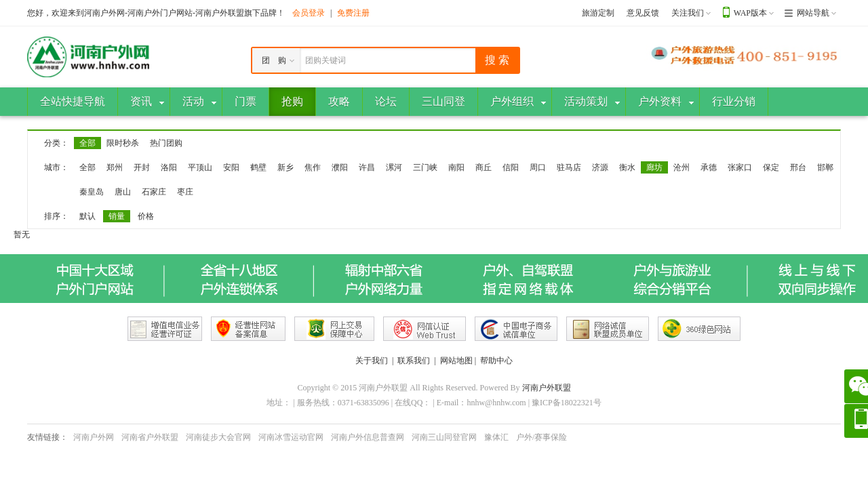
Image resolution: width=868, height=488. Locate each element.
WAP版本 (750, 13)
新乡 (285, 167)
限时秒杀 (123, 143)
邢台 (798, 167)
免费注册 (353, 13)
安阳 (231, 167)
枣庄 (185, 192)
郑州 (115, 167)
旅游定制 (598, 13)
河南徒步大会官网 (218, 437)
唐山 (123, 192)
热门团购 (166, 143)
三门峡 (425, 167)
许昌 (367, 167)
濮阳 (340, 167)
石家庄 (154, 192)
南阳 (456, 167)
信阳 (511, 167)
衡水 (627, 167)
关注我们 (688, 13)
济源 (600, 167)
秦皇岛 (92, 192)
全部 (87, 143)
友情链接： (47, 437)
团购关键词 (325, 60)
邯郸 (825, 167)
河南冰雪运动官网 (291, 437)
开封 (142, 167)
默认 (87, 216)
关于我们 (372, 361)
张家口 (740, 167)
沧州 (682, 167)
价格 (146, 216)
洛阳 (169, 167)
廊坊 (654, 167)
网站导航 (813, 13)
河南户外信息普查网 (368, 437)
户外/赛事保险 (541, 437)
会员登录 (309, 13)
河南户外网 (94, 437)
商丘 (484, 167)
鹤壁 (258, 167)
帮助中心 (496, 361)
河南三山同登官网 (444, 437)
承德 (709, 167)
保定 (771, 167)
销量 (117, 216)
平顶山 (200, 167)
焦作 (313, 167)
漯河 (394, 167)
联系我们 (414, 361)
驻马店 (569, 167)
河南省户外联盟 (150, 437)
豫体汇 (496, 437)
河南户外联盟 (547, 388)
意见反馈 (643, 13)
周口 (538, 167)
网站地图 (456, 361)
